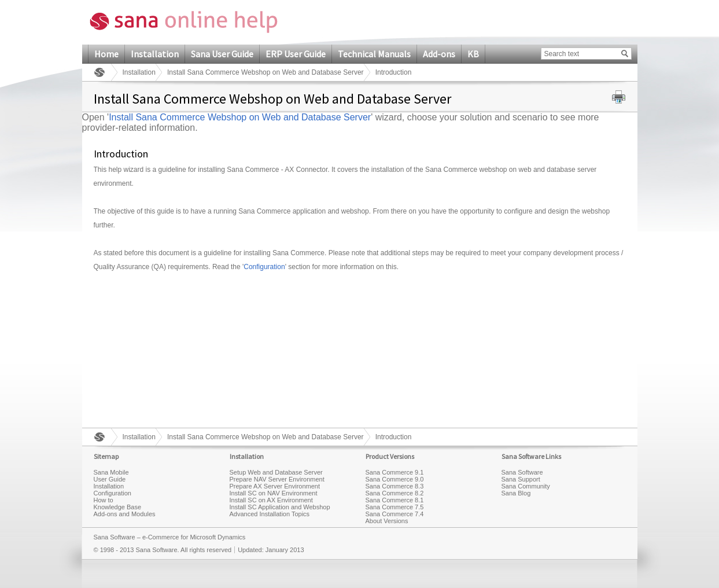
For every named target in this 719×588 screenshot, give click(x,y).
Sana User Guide (222, 54)
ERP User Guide (296, 54)
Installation (155, 54)
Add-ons (439, 54)
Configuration (264, 267)
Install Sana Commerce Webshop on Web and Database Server (266, 72)
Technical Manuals (374, 54)
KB (473, 54)
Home (106, 54)
